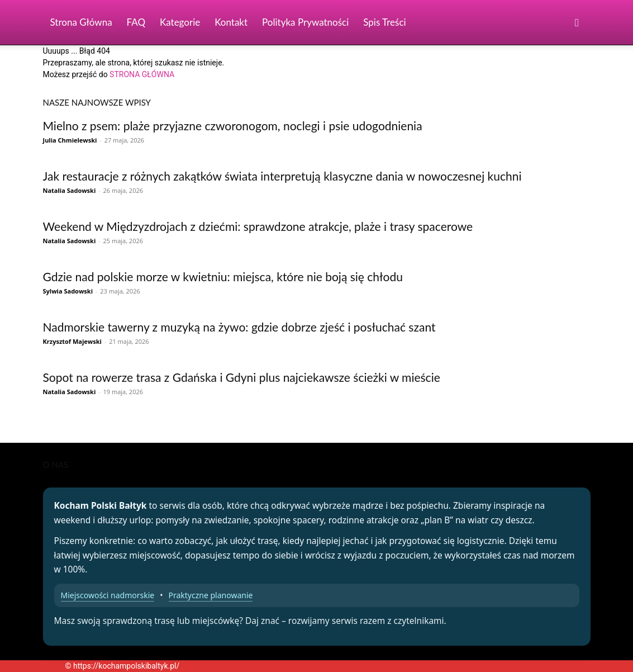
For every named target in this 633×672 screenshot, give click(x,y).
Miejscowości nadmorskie (108, 595)
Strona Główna (81, 22)
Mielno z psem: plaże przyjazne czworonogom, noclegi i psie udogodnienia (233, 126)
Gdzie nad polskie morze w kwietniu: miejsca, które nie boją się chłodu (223, 276)
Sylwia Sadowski (68, 291)
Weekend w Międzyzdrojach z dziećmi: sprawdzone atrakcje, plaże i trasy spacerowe (258, 226)
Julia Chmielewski (70, 140)
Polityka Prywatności (305, 22)
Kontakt (231, 22)
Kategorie (180, 22)
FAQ (136, 22)
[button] (577, 23)
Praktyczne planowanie (211, 595)
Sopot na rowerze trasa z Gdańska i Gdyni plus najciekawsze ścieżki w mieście (242, 377)
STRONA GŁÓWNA (142, 74)
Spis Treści (384, 22)
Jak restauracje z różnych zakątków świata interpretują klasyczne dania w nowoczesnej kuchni (282, 176)
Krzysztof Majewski (72, 341)
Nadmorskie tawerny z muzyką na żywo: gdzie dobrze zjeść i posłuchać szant (239, 327)
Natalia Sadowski (70, 190)
